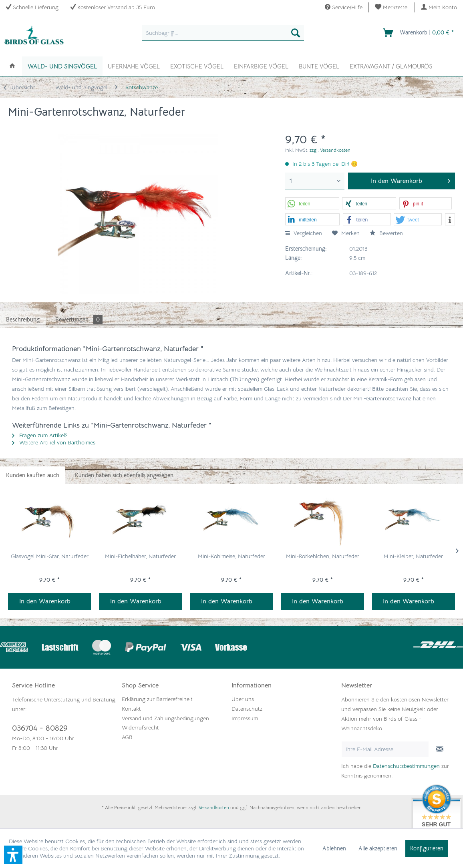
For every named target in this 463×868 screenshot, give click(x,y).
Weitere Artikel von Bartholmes (54, 442)
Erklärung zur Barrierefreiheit (157, 699)
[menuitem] (392, 7)
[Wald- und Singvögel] (62, 66)
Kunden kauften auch (33, 475)
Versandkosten (214, 807)
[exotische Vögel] (197, 66)
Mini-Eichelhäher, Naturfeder (140, 556)
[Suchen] (296, 33)
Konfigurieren (427, 848)
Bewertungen (79, 319)
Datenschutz (247, 709)
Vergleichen (304, 233)
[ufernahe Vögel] (134, 66)
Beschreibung (23, 319)
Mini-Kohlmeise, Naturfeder (231, 556)
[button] (312, 204)
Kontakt (131, 709)
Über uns (243, 699)
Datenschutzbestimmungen (406, 766)
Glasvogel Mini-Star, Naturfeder (50, 556)
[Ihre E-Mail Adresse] (385, 749)
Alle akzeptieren (378, 848)
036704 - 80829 (40, 728)
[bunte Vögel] (319, 66)
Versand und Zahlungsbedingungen (165, 718)
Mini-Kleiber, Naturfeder (413, 556)
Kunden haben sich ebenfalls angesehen (124, 475)
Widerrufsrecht (140, 727)
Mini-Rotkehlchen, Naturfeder (323, 556)
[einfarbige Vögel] (261, 66)
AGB (127, 737)
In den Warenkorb (45, 601)
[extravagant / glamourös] (391, 66)
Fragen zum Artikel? (40, 435)
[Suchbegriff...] (223, 33)
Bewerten (386, 233)
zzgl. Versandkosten (330, 150)
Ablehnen (334, 848)
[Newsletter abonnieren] (440, 749)
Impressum (245, 718)
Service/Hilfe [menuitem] (344, 7)
